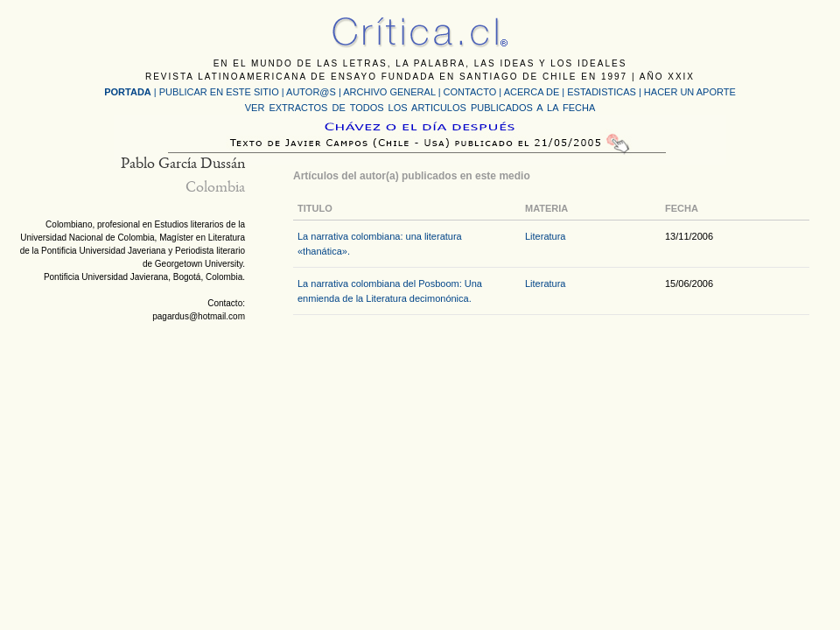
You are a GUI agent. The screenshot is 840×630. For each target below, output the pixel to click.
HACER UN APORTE (690, 92)
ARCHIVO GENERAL (389, 92)
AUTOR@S (312, 92)
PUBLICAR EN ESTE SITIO (219, 92)
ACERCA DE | (536, 92)
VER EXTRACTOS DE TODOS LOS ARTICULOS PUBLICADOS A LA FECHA (420, 108)
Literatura (545, 236)
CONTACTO (470, 92)
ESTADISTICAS (602, 92)
